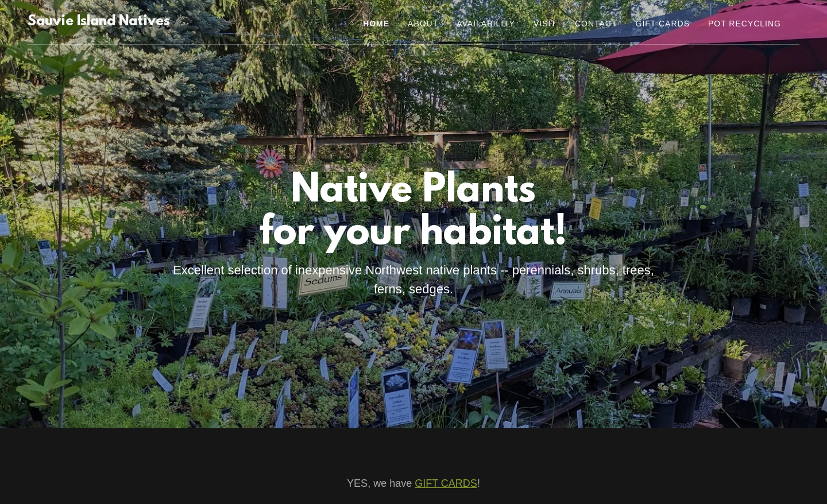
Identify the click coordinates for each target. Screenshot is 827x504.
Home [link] (376, 24)
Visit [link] (545, 24)
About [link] (423, 24)
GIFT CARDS (446, 483)
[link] (99, 22)
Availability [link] (486, 24)
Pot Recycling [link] (745, 24)
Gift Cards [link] (663, 24)
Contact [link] (596, 24)
